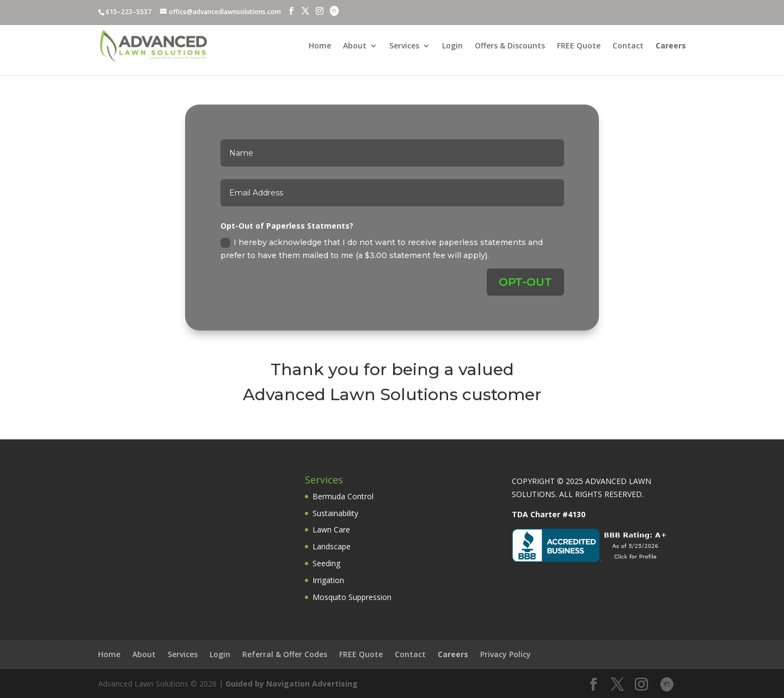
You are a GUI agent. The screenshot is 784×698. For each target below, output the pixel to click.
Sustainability (335, 513)
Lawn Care (331, 529)
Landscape (332, 546)
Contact (628, 46)
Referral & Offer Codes (285, 654)
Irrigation (328, 580)
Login (452, 46)
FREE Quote (579, 46)
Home (320, 46)
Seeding (326, 563)
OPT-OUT (525, 282)
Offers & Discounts (510, 46)
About (355, 46)
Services (404, 46)
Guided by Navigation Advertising (292, 684)
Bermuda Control (343, 496)
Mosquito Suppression (352, 597)
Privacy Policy (506, 654)
